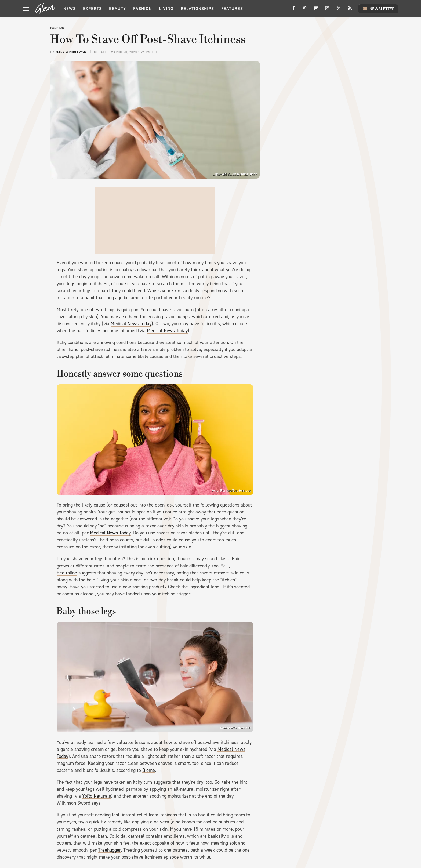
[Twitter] (339, 10)
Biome (149, 770)
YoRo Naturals (97, 796)
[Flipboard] (316, 10)
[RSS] (350, 10)
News (70, 8)
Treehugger (109, 850)
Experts (92, 8)
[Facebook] (293, 10)
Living (166, 8)
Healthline (67, 573)
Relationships (197, 8)
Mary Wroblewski (72, 52)
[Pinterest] (305, 10)
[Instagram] (327, 10)
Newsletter (378, 9)
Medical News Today (131, 324)
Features (232, 8)
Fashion (142, 8)
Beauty (117, 8)
